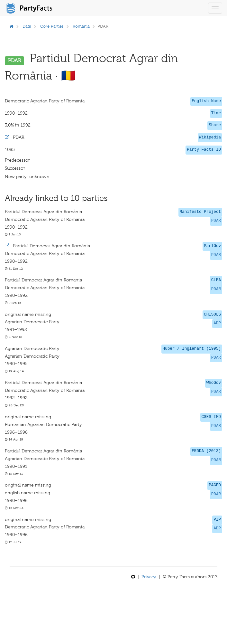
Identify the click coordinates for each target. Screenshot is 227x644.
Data (27, 26)
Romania (81, 26)
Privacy (149, 577)
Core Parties (52, 26)
